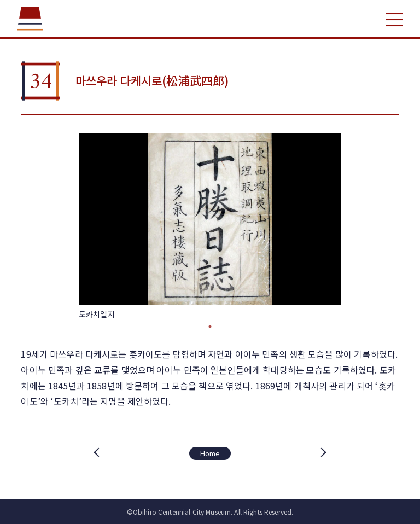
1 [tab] (210, 327)
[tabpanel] (210, 226)
